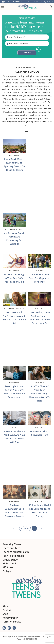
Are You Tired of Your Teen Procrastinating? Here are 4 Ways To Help (40, 393)
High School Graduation (14, 309)
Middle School (10, 560)
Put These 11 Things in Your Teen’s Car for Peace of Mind (14, 278)
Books (14, 428)
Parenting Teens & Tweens (30, 636)
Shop (5, 614)
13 (41, 529)
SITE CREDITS (32, 639)
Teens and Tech (11, 548)
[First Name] (27, 37)
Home (18, 67)
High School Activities (14, 229)
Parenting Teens (12, 544)
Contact (7, 610)
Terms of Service (12, 622)
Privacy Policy (10, 618)
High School (26, 67)
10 (23, 529)
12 (35, 529)
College (7, 571)
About (6, 606)
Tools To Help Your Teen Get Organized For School (40, 278)
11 (29, 529)
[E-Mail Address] (27, 44)
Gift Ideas (8, 567)
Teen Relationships (13, 556)
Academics (40, 271)
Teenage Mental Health (16, 552)
